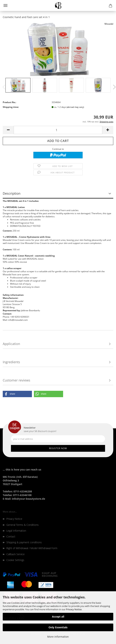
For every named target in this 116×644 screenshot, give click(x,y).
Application (11, 344)
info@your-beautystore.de (28, 499)
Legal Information (16, 531)
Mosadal (109, 24)
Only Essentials (58, 627)
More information (58, 637)
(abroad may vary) (75, 107)
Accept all (58, 617)
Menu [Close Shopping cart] (5, 5)
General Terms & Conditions (23, 525)
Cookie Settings (15, 560)
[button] (17, 394)
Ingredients (11, 362)
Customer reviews (17, 380)
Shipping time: (11, 107)
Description (12, 193)
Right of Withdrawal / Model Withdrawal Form (32, 548)
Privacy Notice (74, 609)
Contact (11, 536)
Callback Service (16, 554)
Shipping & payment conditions (24, 542)
